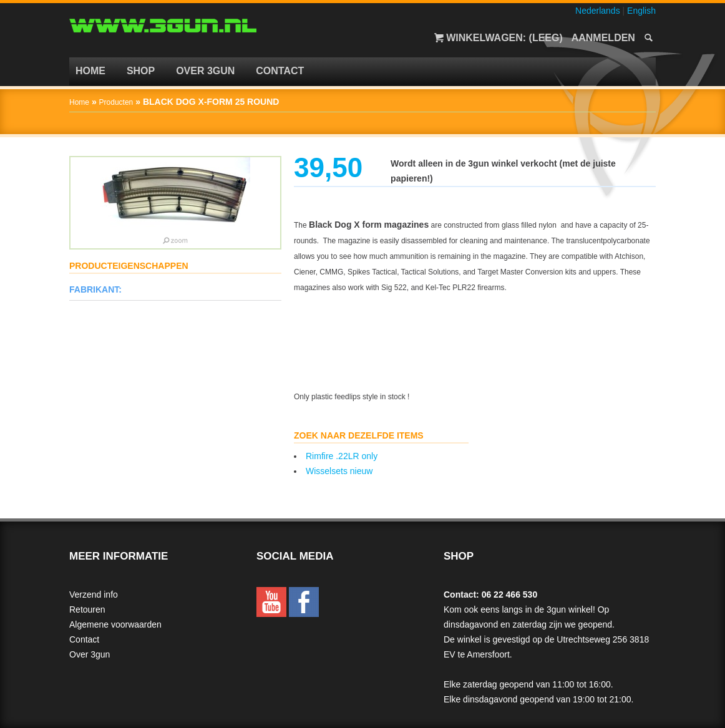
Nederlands (598, 11)
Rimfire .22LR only (342, 456)
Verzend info (94, 595)
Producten (116, 102)
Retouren (87, 609)
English (641, 11)
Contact (280, 71)
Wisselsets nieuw (339, 471)
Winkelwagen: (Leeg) (504, 38)
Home (90, 71)
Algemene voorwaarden (115, 624)
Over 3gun (205, 71)
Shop (141, 71)
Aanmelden (603, 38)
